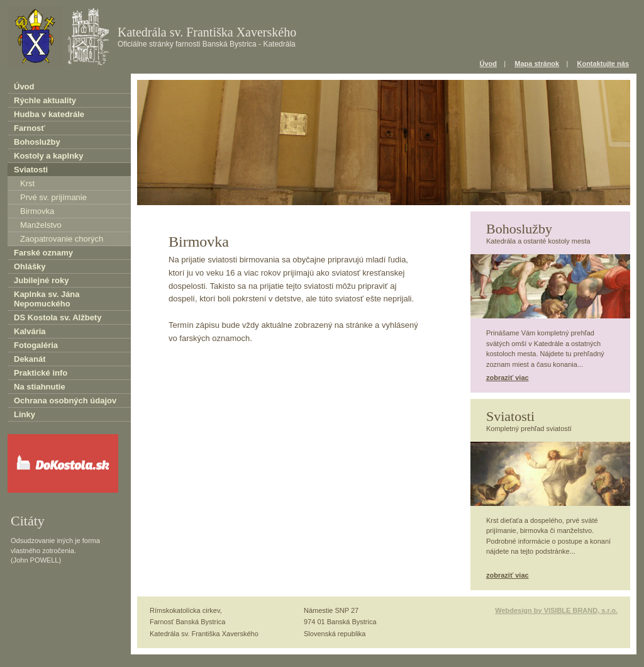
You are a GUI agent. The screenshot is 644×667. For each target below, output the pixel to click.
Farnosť (30, 128)
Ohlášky (30, 266)
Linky (25, 414)
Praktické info (41, 373)
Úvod (489, 64)
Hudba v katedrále (49, 114)
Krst (27, 183)
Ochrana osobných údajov (65, 401)
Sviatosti (31, 170)
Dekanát (30, 359)
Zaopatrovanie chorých (62, 239)
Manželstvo (41, 225)
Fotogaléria (36, 345)
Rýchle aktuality (45, 100)
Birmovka (37, 211)
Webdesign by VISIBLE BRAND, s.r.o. (556, 610)
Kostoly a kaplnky (49, 156)
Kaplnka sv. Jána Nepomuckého (47, 299)
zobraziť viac (508, 378)
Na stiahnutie (40, 387)
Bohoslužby (37, 142)
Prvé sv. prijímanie (53, 197)
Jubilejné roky (41, 280)
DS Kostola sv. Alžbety (58, 317)
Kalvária (30, 331)
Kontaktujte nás (603, 64)
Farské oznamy (43, 253)
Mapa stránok (537, 64)
